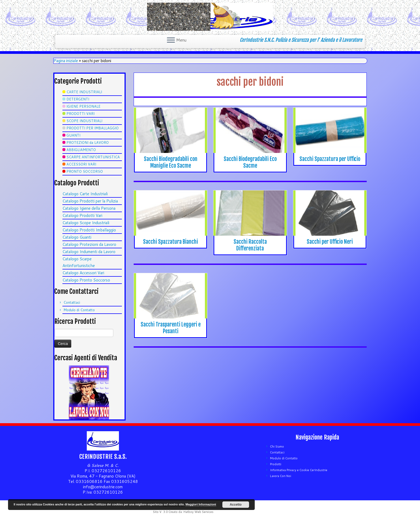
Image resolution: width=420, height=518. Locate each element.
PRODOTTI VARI (80, 114)
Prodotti (276, 464)
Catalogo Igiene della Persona (89, 208)
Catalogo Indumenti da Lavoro (89, 252)
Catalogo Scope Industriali (86, 223)
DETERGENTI (78, 99)
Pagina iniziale (66, 61)
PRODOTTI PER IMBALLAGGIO (93, 128)
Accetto (236, 505)
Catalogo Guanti (77, 237)
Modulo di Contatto (79, 310)
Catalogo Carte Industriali (85, 194)
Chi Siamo (277, 446)
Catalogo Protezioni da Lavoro (89, 244)
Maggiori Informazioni (201, 504)
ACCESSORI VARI (81, 164)
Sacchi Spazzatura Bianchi (170, 242)
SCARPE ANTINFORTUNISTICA (93, 157)
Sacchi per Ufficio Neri (330, 242)
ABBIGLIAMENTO (81, 150)
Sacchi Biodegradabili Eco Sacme (250, 162)
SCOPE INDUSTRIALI (84, 121)
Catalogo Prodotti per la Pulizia (90, 201)
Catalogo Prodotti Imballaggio (89, 230)
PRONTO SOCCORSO (85, 171)
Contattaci (72, 302)
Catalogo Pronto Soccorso (86, 280)
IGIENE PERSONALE (83, 106)
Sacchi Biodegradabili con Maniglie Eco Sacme (171, 162)
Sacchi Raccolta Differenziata (250, 245)
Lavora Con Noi (281, 476)
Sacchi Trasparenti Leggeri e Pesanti (171, 328)
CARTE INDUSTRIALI (84, 92)
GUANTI (73, 135)
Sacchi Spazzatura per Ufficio (330, 159)
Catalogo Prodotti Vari (82, 215)
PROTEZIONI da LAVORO (88, 142)
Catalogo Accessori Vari (83, 273)
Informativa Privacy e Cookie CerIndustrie (299, 470)
